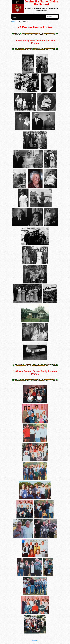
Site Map (35, 641)
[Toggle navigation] (15, 17)
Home (13, 22)
